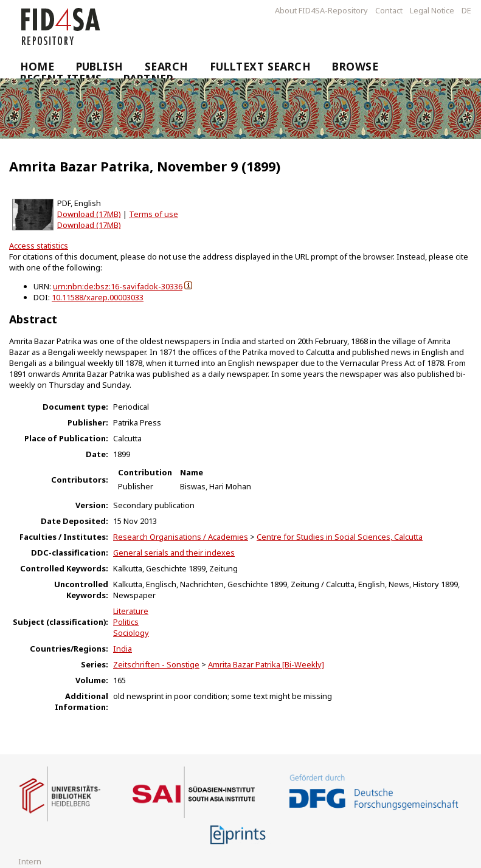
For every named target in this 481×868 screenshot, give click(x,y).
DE (466, 10)
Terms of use (154, 214)
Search (167, 66)
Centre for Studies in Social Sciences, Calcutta (340, 537)
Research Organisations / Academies (181, 537)
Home (37, 66)
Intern (30, 861)
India (123, 649)
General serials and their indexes (174, 553)
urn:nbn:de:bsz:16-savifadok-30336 (118, 286)
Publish (100, 66)
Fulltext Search (261, 66)
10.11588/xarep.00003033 (98, 297)
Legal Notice (432, 10)
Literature (131, 611)
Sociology (131, 633)
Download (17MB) (89, 214)
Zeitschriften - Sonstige (156, 664)
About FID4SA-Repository (321, 10)
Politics (126, 622)
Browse (355, 66)
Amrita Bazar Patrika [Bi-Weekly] (266, 664)
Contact (389, 10)
